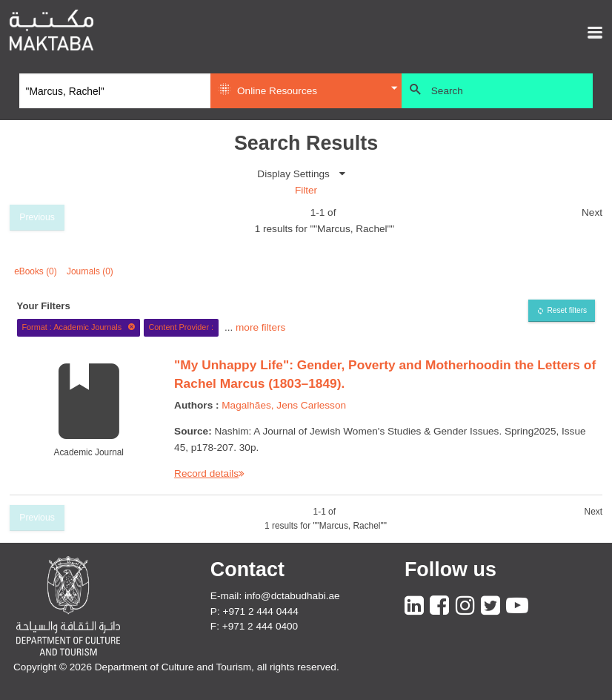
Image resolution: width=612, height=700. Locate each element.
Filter (306, 190)
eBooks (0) (36, 271)
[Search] (115, 91)
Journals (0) (90, 271)
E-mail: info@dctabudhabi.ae (275, 596)
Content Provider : (181, 327)
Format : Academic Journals (78, 327)
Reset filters (567, 310)
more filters (260, 327)
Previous (37, 217)
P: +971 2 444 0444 (255, 611)
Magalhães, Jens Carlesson (284, 405)
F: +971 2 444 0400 (254, 626)
